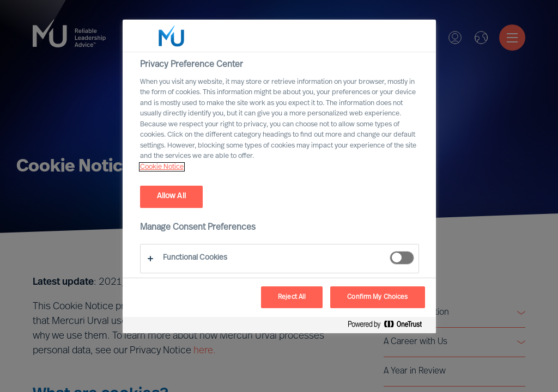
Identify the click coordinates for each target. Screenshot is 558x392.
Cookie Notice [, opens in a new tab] (162, 167)
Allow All (171, 196)
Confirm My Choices (377, 297)
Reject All (292, 297)
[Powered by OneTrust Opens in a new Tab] (389, 326)
